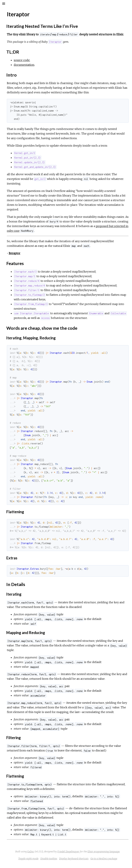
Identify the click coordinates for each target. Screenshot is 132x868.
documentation (24, 65)
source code (22, 60)
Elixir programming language (104, 852)
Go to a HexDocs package (104, 859)
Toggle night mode (28, 859)
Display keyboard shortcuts (74, 859)
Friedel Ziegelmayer (68, 852)
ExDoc (31, 852)
